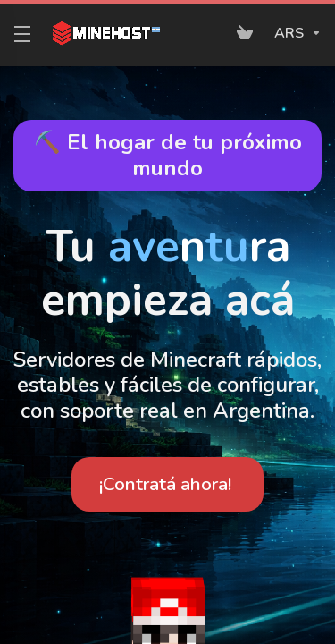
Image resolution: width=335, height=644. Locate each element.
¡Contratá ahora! (165, 484)
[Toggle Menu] (19, 33)
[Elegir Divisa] (294, 33)
